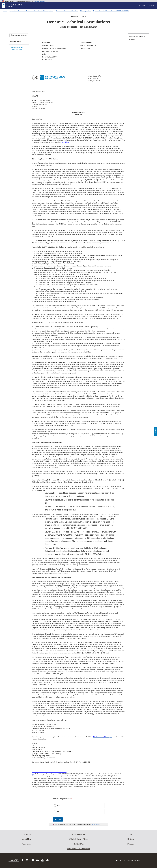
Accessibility (26, 844)
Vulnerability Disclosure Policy (78, 849)
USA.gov (131, 844)
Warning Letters (85, 11)
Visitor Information (78, 834)
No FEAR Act (78, 844)
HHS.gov (130, 839)
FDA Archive (27, 834)
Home (5, 11)
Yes (59, 806)
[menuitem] (138, 39)
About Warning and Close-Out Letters (17, 49)
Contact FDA (14, 860)
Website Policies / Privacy (78, 839)
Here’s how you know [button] (39, 1)
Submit (58, 819)
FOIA (130, 834)
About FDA (27, 839)
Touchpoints (95, 824)
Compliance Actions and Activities (67, 11)
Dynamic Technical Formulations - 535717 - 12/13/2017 (111, 11)
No (58, 812)
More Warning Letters (19, 35)
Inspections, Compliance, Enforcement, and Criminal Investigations (31, 11)
